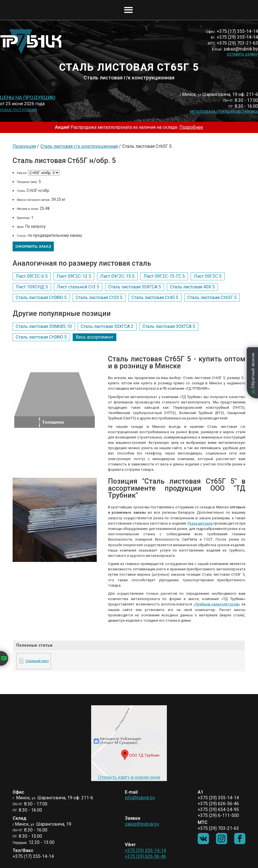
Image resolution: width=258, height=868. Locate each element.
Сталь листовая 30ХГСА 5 (135, 287)
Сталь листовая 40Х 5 (192, 287)
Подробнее (191, 127)
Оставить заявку (242, 54)
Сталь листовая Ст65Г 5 (212, 298)
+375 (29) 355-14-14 (145, 850)
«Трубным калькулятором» (217, 604)
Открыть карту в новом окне (129, 777)
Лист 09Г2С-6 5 (32, 276)
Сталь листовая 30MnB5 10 (44, 326)
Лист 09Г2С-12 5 (74, 276)
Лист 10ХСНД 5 (32, 287)
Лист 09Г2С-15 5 (117, 276)
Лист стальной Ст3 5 (78, 287)
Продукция (24, 146)
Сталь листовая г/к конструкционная (79, 146)
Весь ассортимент (95, 337)
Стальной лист (37, 661)
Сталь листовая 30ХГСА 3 (169, 326)
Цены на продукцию (28, 98)
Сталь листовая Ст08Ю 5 (41, 298)
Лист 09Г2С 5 (208, 276)
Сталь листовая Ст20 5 (99, 298)
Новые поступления (19, 110)
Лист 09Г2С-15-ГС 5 (164, 276)
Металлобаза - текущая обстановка (224, 112)
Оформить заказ (33, 246)
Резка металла (200, 523)
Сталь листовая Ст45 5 (155, 298)
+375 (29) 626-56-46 (145, 856)
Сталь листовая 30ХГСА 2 (107, 326)
